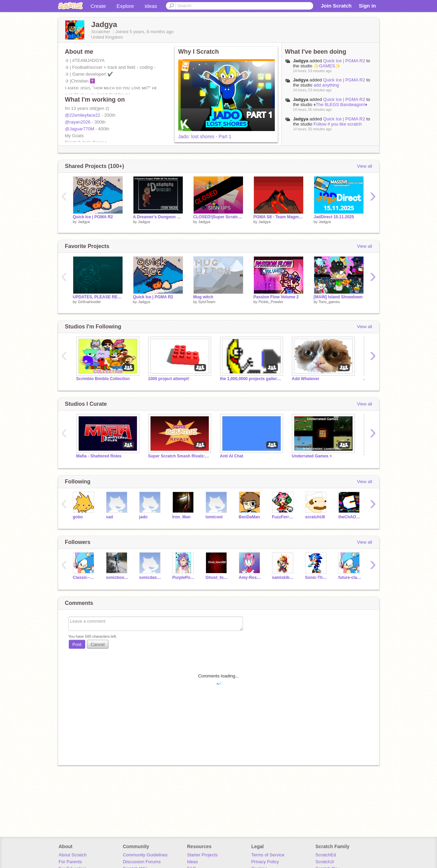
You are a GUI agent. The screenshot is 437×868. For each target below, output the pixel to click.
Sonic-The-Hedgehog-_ (317, 578)
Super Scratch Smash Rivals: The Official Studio (179, 456)
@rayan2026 (78, 122)
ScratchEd (326, 855)
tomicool (214, 517)
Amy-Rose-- (250, 578)
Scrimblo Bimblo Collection (103, 379)
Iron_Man (182, 517)
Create (98, 6)
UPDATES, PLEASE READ (98, 297)
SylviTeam (207, 302)
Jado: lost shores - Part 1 (205, 137)
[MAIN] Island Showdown (338, 297)
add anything (326, 85)
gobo (78, 517)
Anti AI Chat (232, 456)
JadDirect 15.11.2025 (334, 217)
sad (110, 517)
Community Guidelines (145, 855)
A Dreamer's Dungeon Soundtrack (158, 217)
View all (365, 166)
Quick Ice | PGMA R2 (344, 61)
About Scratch (73, 855)
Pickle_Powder (271, 302)
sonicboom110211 (118, 578)
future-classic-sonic (350, 578)
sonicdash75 (151, 578)
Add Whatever (306, 379)
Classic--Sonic (84, 578)
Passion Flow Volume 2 (276, 297)
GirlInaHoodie (89, 302)
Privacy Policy (265, 862)
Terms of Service (268, 855)
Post (77, 644)
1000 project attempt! (169, 379)
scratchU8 (315, 517)
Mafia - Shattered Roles (99, 456)
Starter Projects (203, 855)
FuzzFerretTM (284, 517)
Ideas (151, 6)
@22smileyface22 (83, 115)
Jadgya (301, 61)
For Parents (70, 862)
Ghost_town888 (217, 578)
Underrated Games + (312, 456)
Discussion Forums (142, 862)
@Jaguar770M (80, 129)
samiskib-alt (284, 578)
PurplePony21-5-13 (184, 578)
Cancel (98, 644)
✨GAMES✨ (327, 66)
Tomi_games (329, 302)
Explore (125, 6)
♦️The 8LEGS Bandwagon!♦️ (340, 105)
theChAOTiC (350, 517)
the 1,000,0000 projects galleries (251, 379)
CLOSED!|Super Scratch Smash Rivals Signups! (218, 217)
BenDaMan (249, 517)
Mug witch (203, 297)
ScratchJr (325, 862)
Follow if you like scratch (338, 124)
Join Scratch (336, 6)
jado (144, 517)
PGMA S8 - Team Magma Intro (279, 217)
